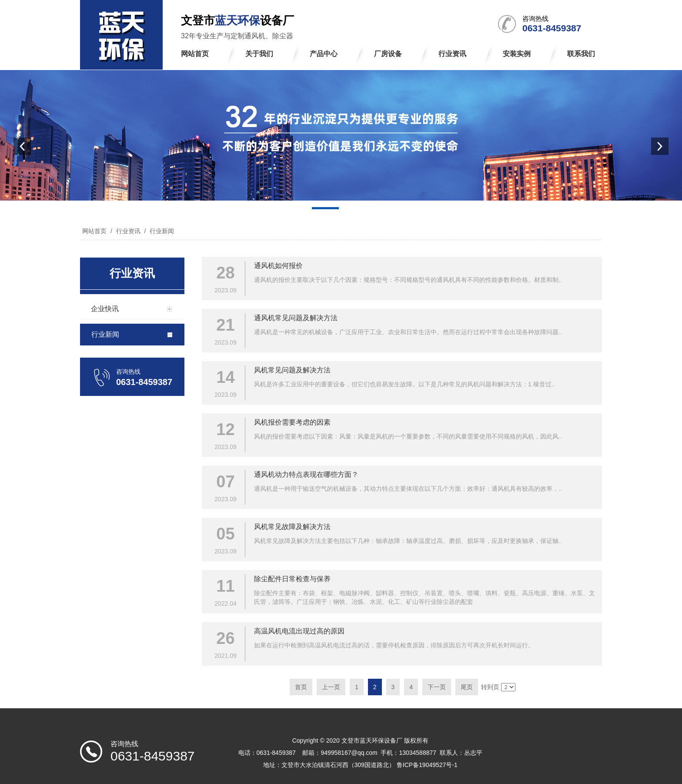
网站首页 (94, 231)
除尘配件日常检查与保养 (292, 579)
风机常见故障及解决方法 (292, 527)
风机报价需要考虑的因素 (292, 422)
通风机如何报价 (278, 266)
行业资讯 (128, 231)
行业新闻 (161, 231)
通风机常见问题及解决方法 (296, 318)
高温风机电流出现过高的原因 (299, 631)
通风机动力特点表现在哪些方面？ (306, 474)
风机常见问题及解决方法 (292, 370)
